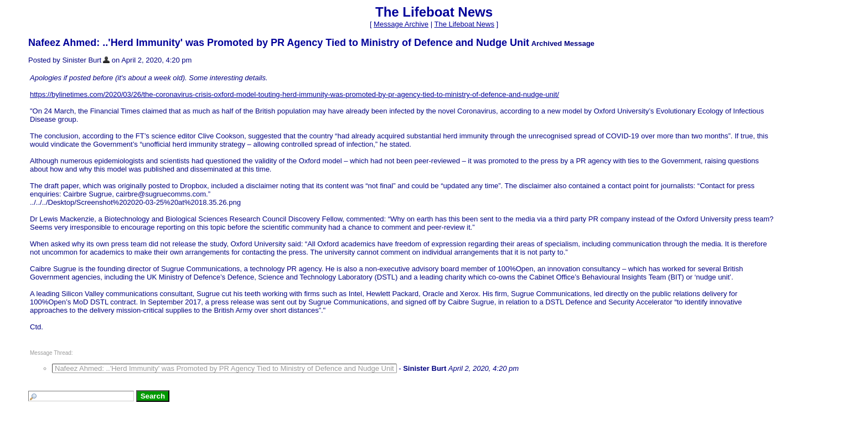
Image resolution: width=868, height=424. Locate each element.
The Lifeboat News (464, 24)
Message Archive (401, 24)
